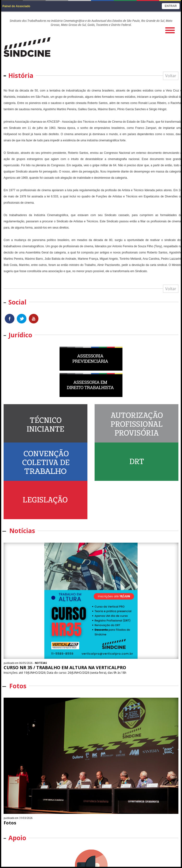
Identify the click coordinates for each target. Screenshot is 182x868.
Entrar (171, 6)
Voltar (171, 76)
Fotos (10, 823)
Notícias (41, 663)
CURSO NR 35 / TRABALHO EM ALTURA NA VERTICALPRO (65, 667)
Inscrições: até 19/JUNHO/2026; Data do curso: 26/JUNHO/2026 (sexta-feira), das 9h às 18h (65, 673)
